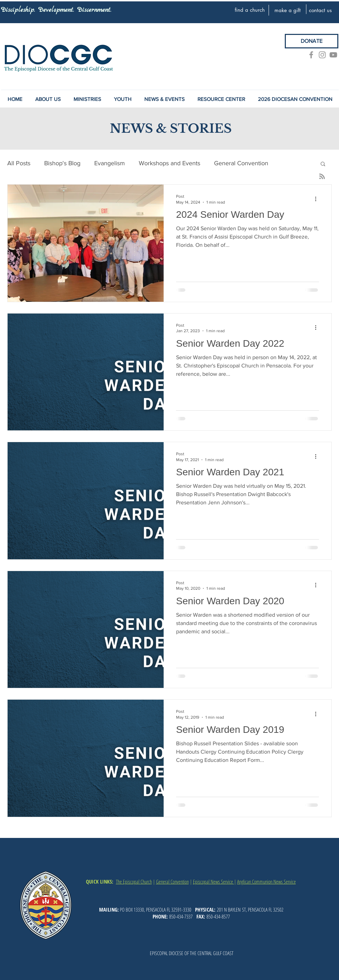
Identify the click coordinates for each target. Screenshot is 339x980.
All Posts (19, 163)
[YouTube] (333, 55)
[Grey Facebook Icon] (311, 55)
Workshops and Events (169, 163)
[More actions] (318, 199)
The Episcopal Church (134, 881)
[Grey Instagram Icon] (322, 55)
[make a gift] (288, 10)
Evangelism (110, 163)
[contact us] (320, 10)
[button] (164, 99)
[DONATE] (312, 41)
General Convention (241, 163)
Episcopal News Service (214, 881)
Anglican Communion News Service (267, 881)
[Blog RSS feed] (322, 177)
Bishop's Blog (62, 163)
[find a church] (250, 10)
